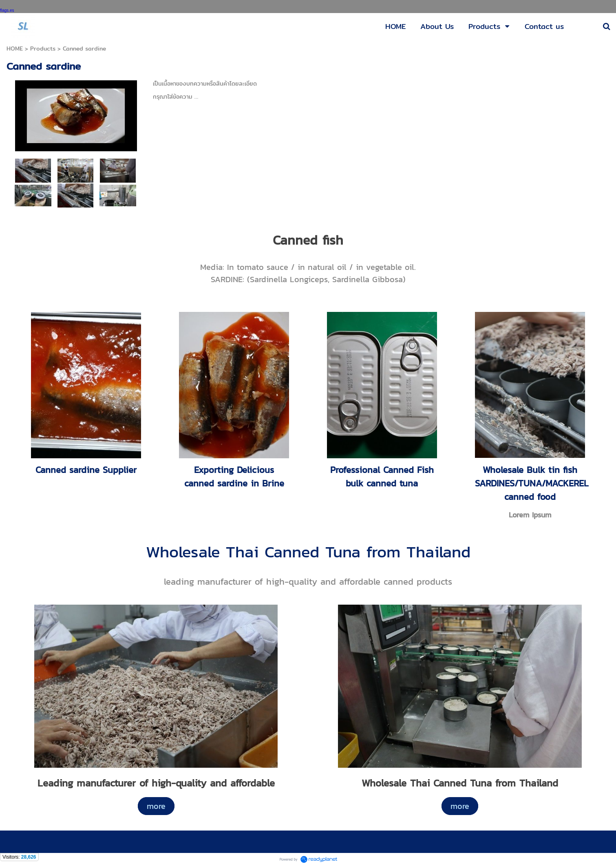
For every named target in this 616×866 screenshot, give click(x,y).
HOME (15, 49)
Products (43, 49)
